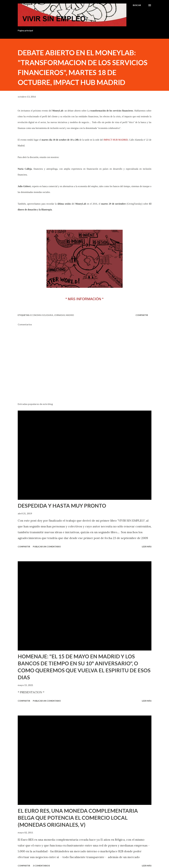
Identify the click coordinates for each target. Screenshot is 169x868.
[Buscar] (137, 5)
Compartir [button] (142, 315)
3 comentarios (41, 866)
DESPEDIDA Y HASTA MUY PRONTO (62, 506)
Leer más (147, 547)
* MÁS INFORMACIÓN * (84, 299)
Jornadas (60, 315)
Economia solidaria (42, 315)
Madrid (70, 315)
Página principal (25, 30)
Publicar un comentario (47, 547)
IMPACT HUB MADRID (116, 140)
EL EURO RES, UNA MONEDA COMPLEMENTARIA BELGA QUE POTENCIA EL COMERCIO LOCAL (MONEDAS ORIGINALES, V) (78, 818)
